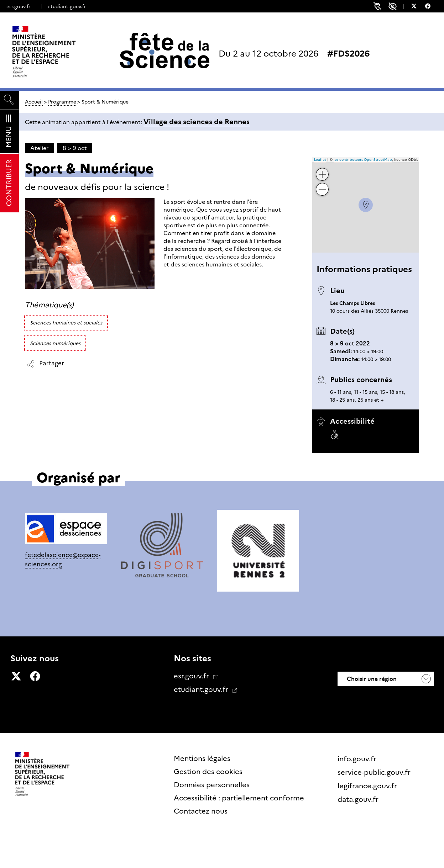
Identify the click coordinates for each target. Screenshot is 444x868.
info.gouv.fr (358, 759)
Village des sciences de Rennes (197, 122)
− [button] (323, 184)
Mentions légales (202, 758)
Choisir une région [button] (371, 679)
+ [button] (323, 169)
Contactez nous (201, 811)
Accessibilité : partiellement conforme (239, 798)
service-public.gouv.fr (375, 772)
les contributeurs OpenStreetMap (363, 160)
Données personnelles (212, 785)
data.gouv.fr (359, 799)
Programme (62, 102)
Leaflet (320, 160)
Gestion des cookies (208, 772)
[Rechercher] (9, 100)
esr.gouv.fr (18, 6)
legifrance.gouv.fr (368, 786)
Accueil (34, 102)
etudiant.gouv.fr (67, 6)
